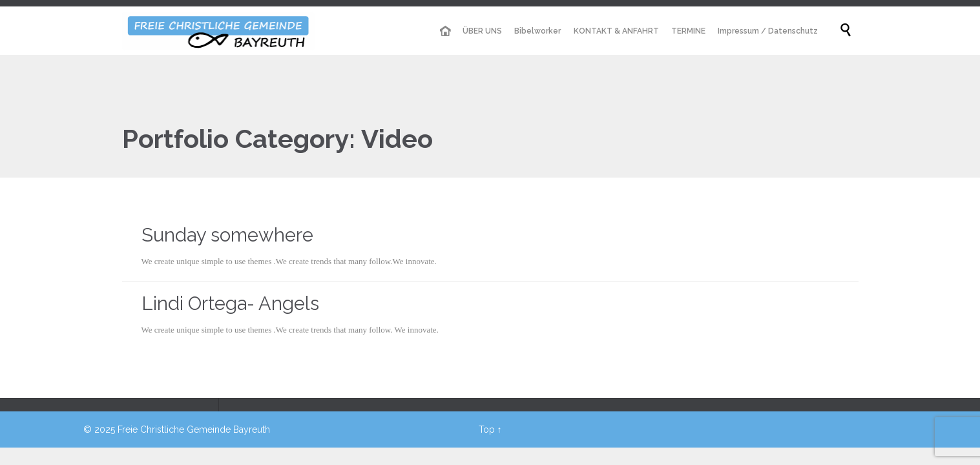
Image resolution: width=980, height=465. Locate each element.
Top (487, 429)
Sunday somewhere (227, 235)
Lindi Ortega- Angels (230, 304)
